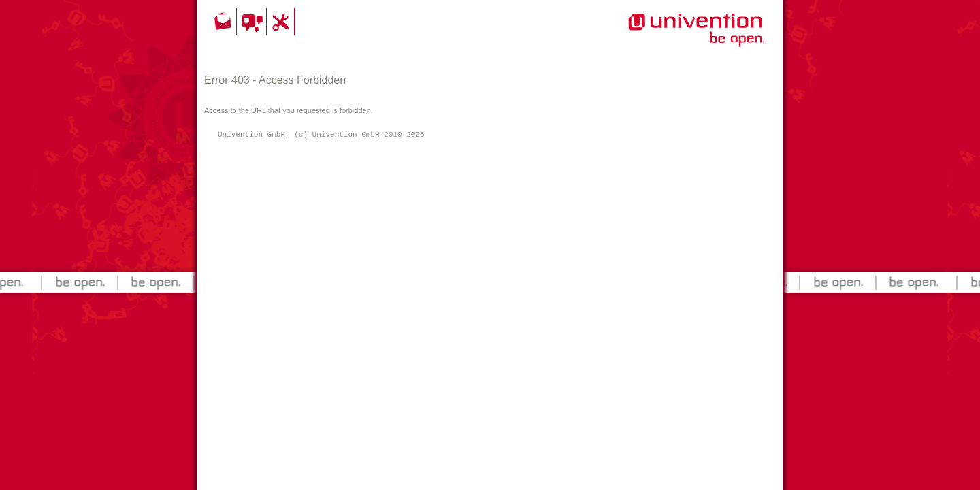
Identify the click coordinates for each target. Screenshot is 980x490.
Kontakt (224, 22)
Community (254, 22)
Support (282, 22)
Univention (669, 37)
